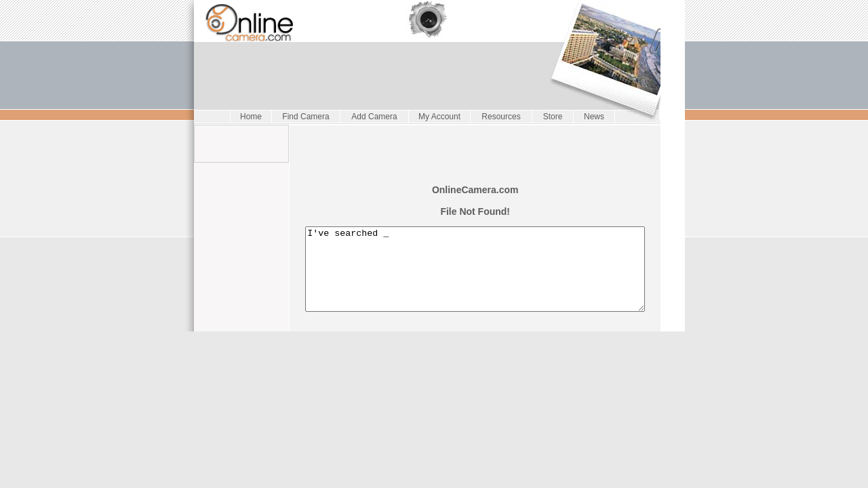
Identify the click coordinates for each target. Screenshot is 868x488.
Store (550, 117)
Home (248, 117)
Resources (498, 117)
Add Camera (371, 117)
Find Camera (303, 117)
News (591, 117)
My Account (437, 117)
